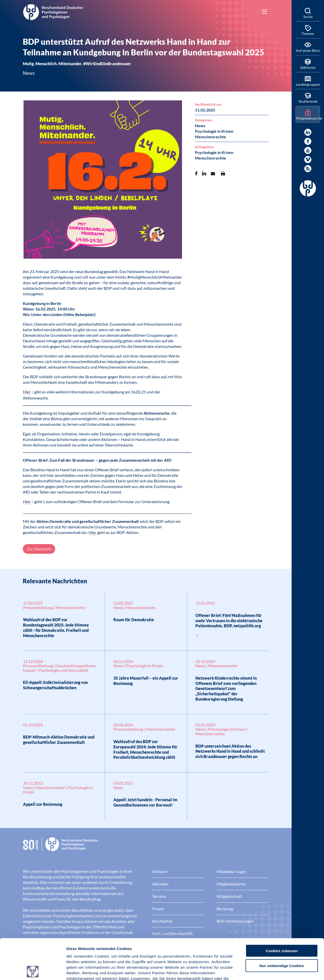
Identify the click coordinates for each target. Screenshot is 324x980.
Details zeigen (269, 970)
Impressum (77, 950)
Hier (27, 392)
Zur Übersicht (39, 549)
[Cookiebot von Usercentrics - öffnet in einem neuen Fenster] (33, 970)
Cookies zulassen (282, 910)
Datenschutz (104, 950)
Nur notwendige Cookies (282, 925)
